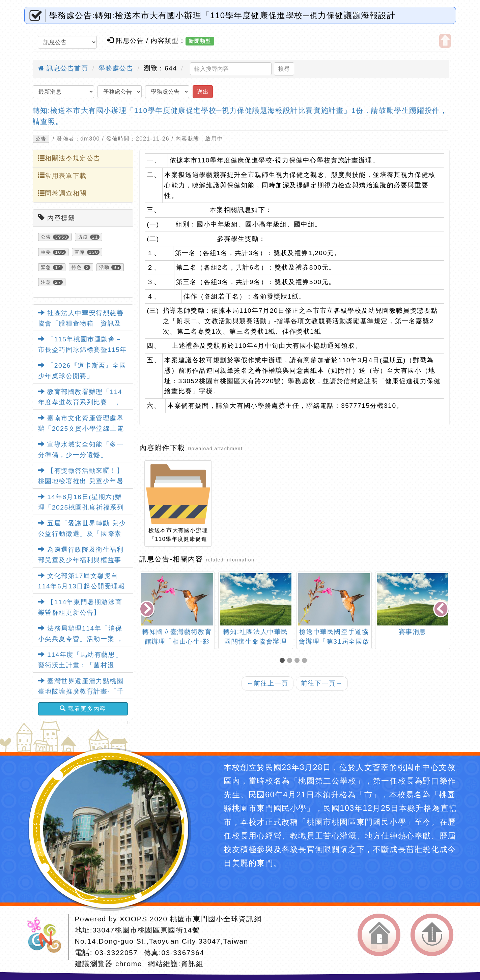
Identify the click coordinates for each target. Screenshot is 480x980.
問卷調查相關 (62, 193)
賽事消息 (413, 632)
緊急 (46, 267)
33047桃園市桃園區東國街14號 (146, 930)
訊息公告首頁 (63, 68)
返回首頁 (379, 935)
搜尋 (284, 69)
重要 (46, 252)
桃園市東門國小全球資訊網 (216, 919)
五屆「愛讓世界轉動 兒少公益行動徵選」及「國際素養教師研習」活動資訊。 (82, 533)
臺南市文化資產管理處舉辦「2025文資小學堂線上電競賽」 (81, 428)
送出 (203, 92)
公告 (41, 139)
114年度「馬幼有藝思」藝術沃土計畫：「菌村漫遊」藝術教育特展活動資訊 (80, 665)
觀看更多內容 (83, 709)
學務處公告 (116, 68)
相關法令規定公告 (69, 158)
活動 (104, 267)
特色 (77, 267)
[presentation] (148, 609)
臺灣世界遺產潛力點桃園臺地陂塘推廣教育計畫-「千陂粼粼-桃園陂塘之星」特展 (81, 691)
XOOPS (134, 919)
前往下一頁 (322, 683)
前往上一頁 (267, 683)
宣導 (80, 252)
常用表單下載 (62, 176)
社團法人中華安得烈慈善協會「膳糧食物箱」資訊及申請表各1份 (81, 323)
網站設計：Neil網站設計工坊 (47, 937)
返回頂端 (432, 935)
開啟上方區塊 (445, 41)
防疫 (83, 237)
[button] (283, 661)
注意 (46, 282)
